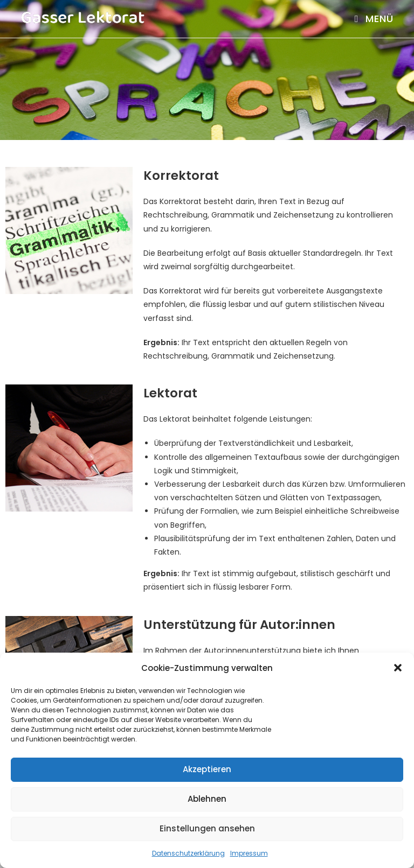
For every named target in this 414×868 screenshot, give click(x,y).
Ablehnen (207, 799)
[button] (398, 668)
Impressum (249, 853)
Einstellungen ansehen (207, 828)
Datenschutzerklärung (188, 853)
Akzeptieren (207, 769)
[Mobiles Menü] (374, 19)
